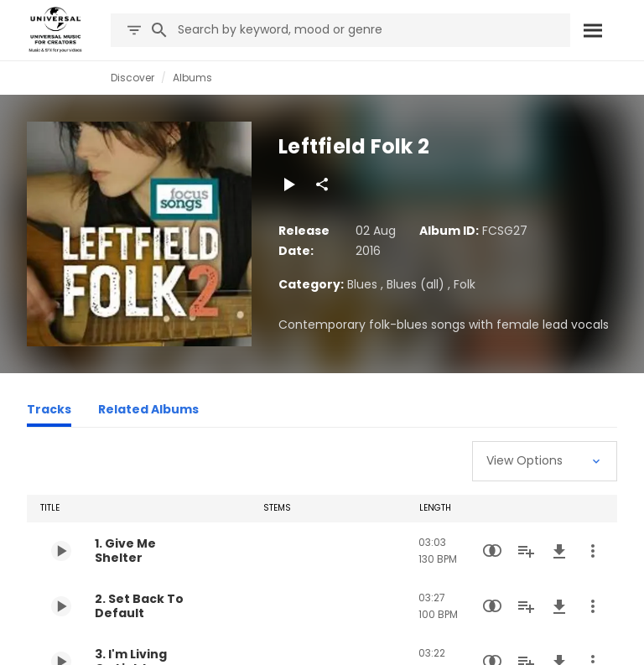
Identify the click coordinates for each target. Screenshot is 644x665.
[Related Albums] (148, 412)
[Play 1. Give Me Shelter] (61, 551)
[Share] (322, 184)
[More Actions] (593, 551)
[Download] (559, 551)
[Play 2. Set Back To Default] (61, 606)
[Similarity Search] (492, 551)
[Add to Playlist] (526, 551)
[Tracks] (49, 412)
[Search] (592, 30)
